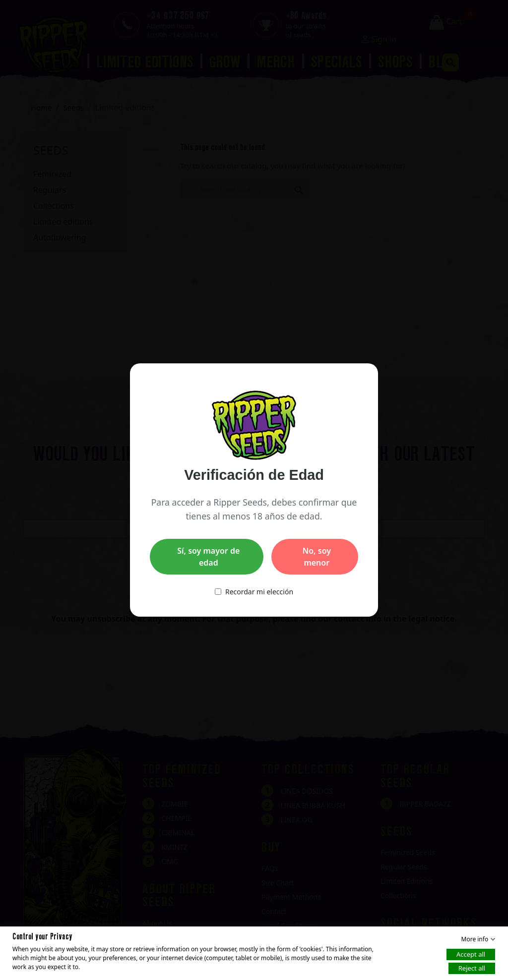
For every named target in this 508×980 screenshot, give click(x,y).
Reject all (472, 968)
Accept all (471, 954)
